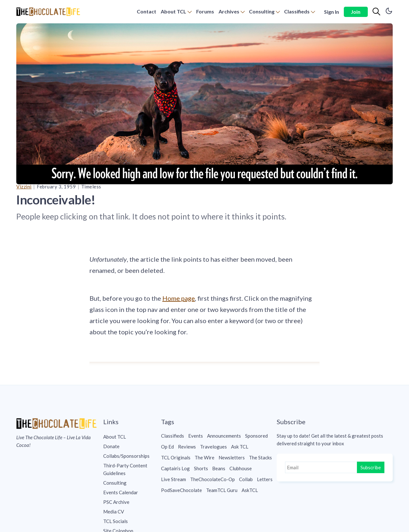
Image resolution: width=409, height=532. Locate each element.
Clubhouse (241, 468)
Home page (179, 298)
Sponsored (256, 436)
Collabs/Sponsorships (126, 456)
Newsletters (232, 457)
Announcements (224, 436)
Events (196, 436)
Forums (205, 11)
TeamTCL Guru (222, 490)
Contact (147, 11)
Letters (265, 479)
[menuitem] (147, 12)
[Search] (376, 12)
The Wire (204, 457)
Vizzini (24, 187)
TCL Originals (176, 457)
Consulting (262, 11)
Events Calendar (121, 492)
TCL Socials (116, 521)
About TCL (174, 11)
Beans (219, 468)
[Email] (322, 467)
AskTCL (250, 490)
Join (356, 12)
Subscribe (371, 467)
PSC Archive (116, 502)
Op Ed (167, 447)
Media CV (114, 512)
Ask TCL (240, 447)
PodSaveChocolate (181, 490)
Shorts (201, 468)
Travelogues (213, 447)
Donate (111, 446)
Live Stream (174, 479)
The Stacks (260, 457)
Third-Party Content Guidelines (125, 469)
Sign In (332, 12)
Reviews (187, 447)
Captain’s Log (175, 468)
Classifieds (297, 11)
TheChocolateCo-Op (212, 479)
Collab (246, 479)
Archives (229, 11)
